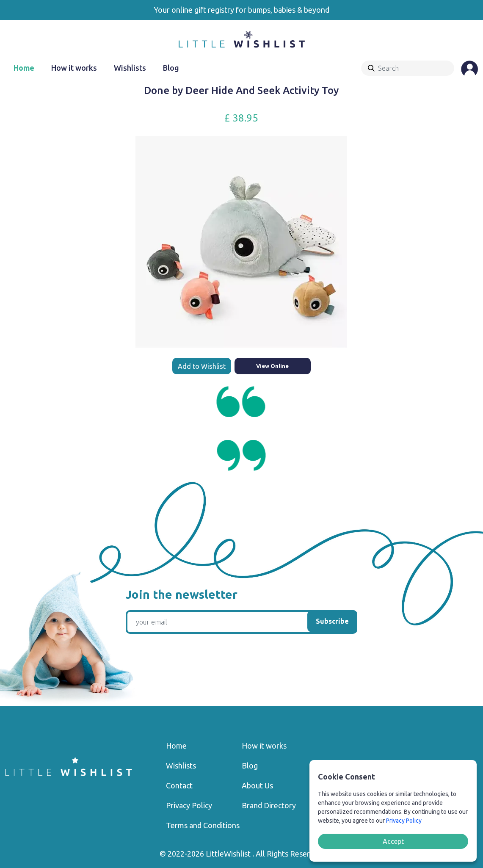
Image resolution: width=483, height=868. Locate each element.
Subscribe (332, 621)
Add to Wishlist (202, 366)
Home (24, 68)
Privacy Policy (189, 805)
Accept (393, 841)
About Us (257, 785)
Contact (179, 785)
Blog (171, 68)
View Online (272, 366)
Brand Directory (269, 805)
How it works (74, 68)
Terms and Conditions (203, 825)
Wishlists (130, 68)
